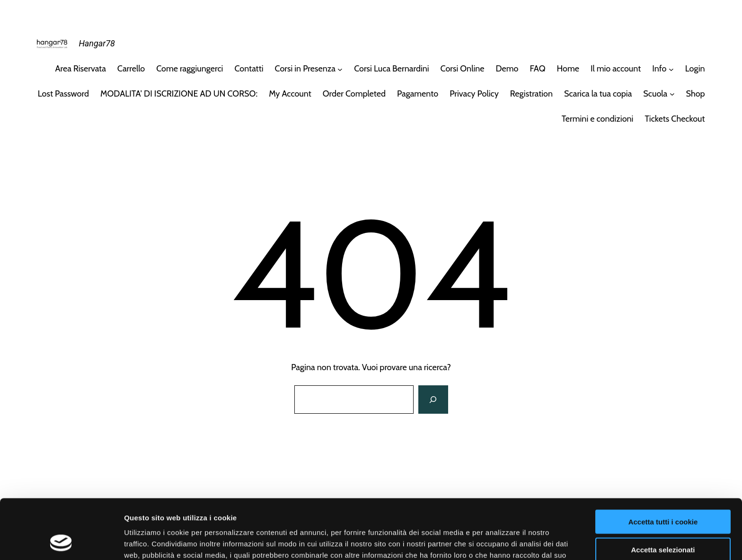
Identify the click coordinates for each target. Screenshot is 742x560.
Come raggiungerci (190, 69)
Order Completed (354, 94)
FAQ (537, 69)
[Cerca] (433, 400)
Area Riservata (81, 69)
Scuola (655, 94)
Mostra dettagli (498, 541)
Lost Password (63, 94)
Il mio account (616, 69)
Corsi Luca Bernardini (391, 69)
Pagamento (418, 94)
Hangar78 (97, 43)
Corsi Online (463, 69)
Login (695, 69)
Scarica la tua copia (598, 94)
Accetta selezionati (663, 493)
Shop (696, 94)
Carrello (131, 69)
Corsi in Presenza (305, 69)
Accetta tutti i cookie (663, 466)
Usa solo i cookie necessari (663, 521)
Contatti (249, 69)
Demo (507, 69)
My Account (290, 94)
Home (568, 69)
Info (659, 69)
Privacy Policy (474, 94)
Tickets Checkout (675, 119)
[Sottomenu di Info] (671, 69)
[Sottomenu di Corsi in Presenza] (340, 69)
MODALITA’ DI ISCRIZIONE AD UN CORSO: (179, 94)
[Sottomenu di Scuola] (672, 94)
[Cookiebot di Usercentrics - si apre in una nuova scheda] (61, 542)
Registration (531, 94)
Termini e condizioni (598, 119)
